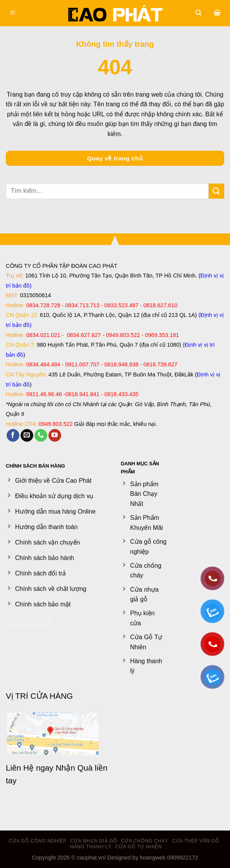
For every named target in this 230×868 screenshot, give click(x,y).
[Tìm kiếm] (198, 13)
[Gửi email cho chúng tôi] (27, 436)
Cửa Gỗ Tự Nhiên (139, 847)
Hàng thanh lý (91, 847)
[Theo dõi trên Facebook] (13, 436)
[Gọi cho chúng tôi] (41, 436)
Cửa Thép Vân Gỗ (196, 841)
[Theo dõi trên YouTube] (55, 436)
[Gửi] (216, 191)
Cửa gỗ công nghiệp (38, 841)
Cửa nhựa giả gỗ (94, 841)
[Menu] (13, 13)
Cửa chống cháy (145, 841)
